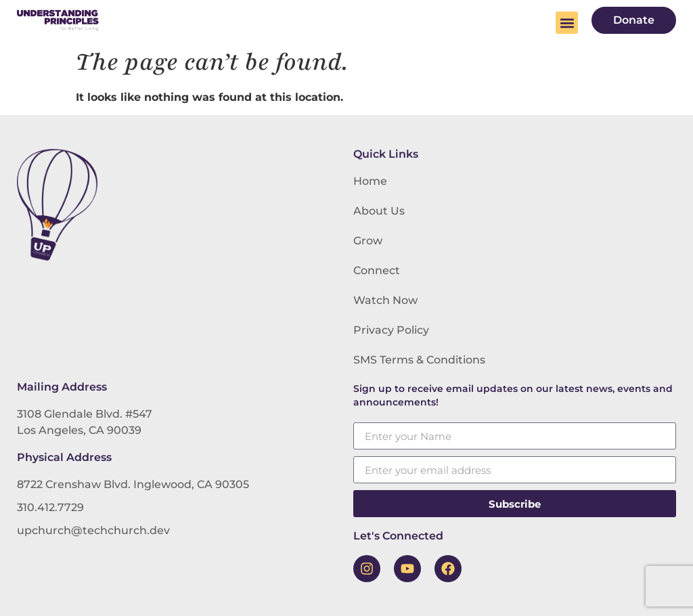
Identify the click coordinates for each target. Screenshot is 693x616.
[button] (567, 23)
